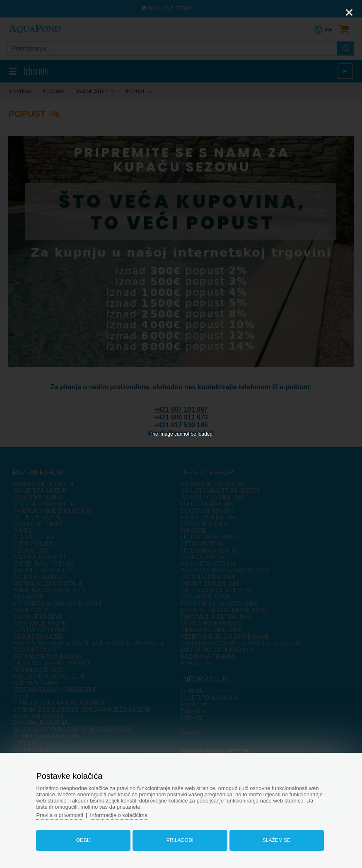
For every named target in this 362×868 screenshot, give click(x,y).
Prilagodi (180, 840)
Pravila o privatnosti (59, 815)
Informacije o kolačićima (119, 815)
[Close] (349, 12)
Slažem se (276, 840)
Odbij (83, 840)
